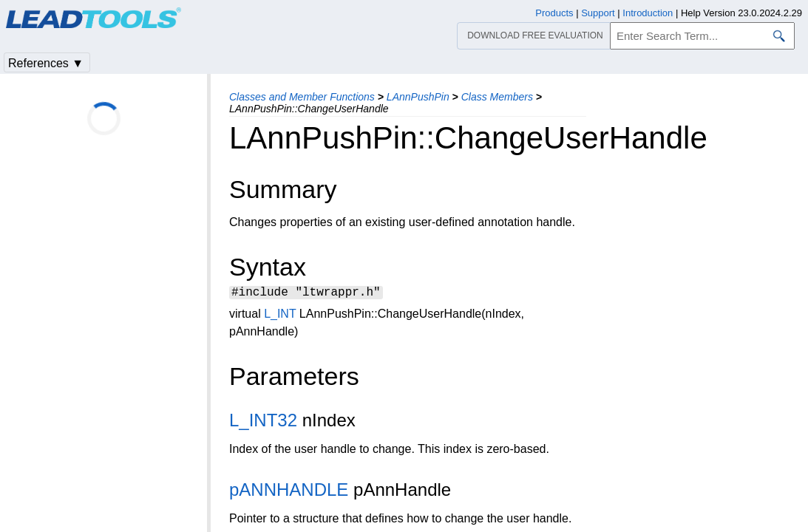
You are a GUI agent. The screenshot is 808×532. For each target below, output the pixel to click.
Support (598, 13)
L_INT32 (263, 422)
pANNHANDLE (289, 492)
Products (554, 13)
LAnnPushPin (418, 97)
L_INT (280, 316)
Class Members (497, 97)
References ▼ (46, 63)
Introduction (648, 13)
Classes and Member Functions (302, 97)
